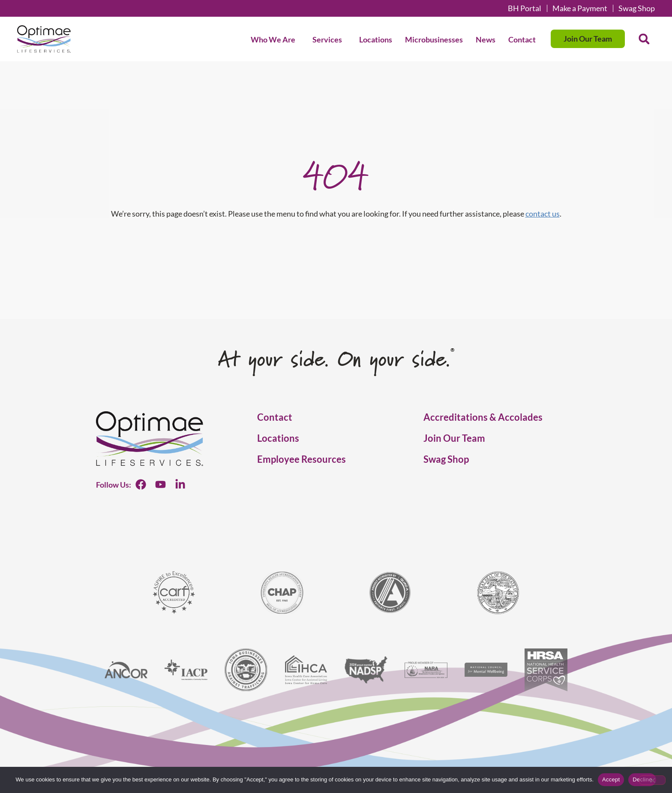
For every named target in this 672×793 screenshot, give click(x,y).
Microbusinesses (434, 39)
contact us (543, 214)
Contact (522, 39)
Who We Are (275, 39)
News (486, 39)
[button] (644, 39)
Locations (376, 39)
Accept (611, 779)
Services (329, 39)
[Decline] (652, 780)
